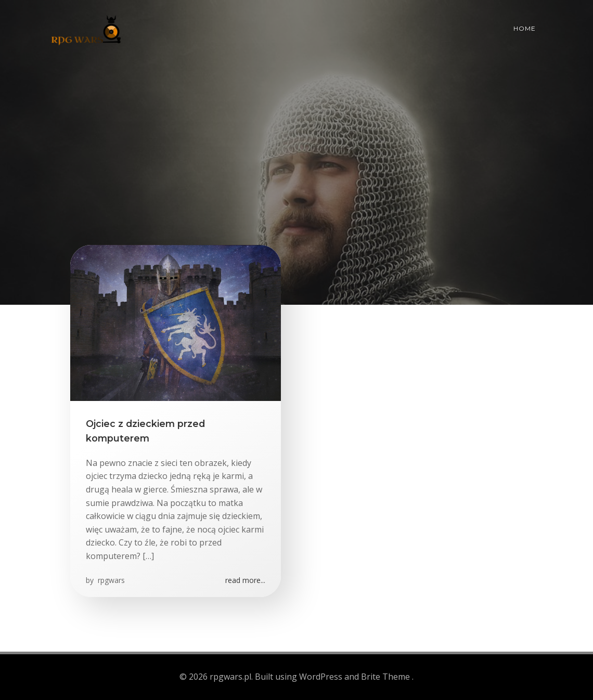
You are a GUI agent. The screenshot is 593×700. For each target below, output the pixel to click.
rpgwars (110, 580)
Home (525, 28)
